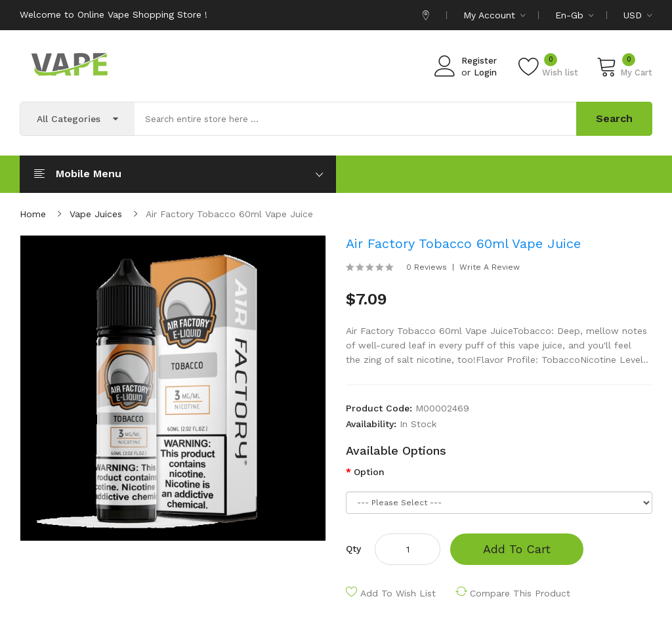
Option (369, 472)
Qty (353, 549)
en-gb (575, 15)
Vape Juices (96, 214)
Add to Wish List (398, 593)
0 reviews (427, 267)
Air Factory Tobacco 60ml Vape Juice (229, 214)
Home (33, 214)
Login (485, 73)
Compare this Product (520, 593)
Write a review (490, 267)
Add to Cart (517, 549)
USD (638, 15)
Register (479, 61)
